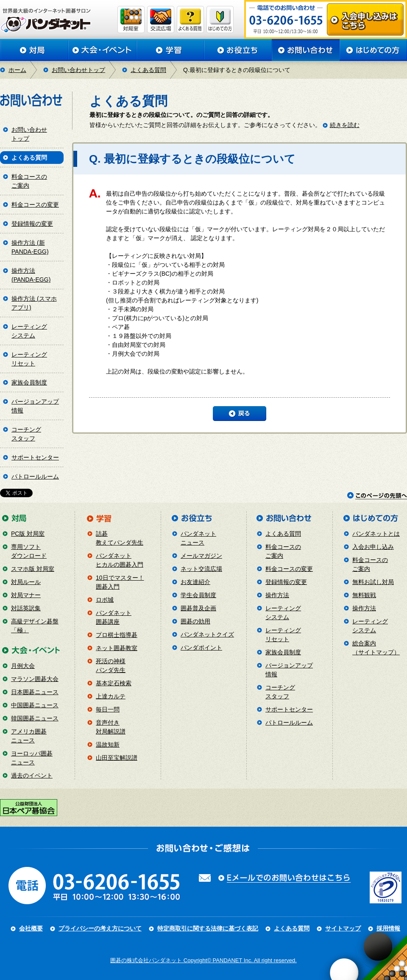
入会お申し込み (373, 547)
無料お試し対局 (373, 582)
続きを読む (345, 125)
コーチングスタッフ (26, 434)
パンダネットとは (376, 534)
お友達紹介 (195, 582)
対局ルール (26, 582)
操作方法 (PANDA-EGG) (31, 275)
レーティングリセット (29, 359)
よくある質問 (148, 70)
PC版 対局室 (28, 534)
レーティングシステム (29, 331)
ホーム (17, 70)
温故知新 (108, 745)
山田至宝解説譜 (117, 758)
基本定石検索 (114, 683)
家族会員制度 (29, 382)
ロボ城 (105, 600)
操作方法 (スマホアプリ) (34, 303)
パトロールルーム (35, 476)
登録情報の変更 (32, 224)
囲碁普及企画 (198, 608)
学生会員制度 (198, 595)
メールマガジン (201, 556)
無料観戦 (364, 595)
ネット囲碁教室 (117, 648)
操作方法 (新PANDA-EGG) (30, 247)
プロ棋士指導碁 (117, 635)
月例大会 (23, 666)
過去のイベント (32, 775)
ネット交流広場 (201, 569)
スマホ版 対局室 (33, 569)
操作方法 (277, 595)
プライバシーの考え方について (100, 928)
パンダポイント (201, 648)
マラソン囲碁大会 (35, 679)
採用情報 (388, 928)
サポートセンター (35, 457)
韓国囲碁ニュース (35, 718)
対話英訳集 (26, 608)
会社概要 (31, 928)
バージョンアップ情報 (35, 406)
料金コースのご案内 (29, 181)
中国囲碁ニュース (35, 705)
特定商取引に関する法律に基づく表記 (208, 928)
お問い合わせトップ (78, 70)
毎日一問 (108, 709)
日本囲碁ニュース (35, 692)
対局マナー (26, 595)
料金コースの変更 (35, 205)
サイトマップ (343, 928)
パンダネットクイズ (207, 634)
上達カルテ (111, 696)
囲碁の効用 (195, 621)
